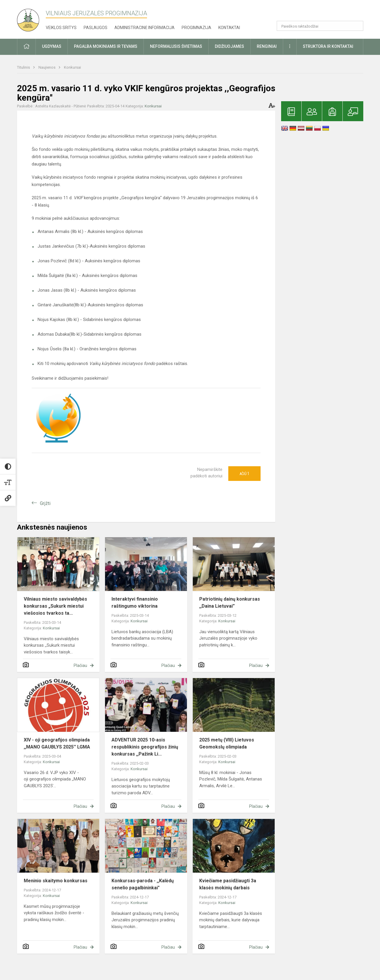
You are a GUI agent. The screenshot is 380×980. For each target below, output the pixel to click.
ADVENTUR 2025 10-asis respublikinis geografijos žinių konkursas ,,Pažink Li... (145, 747)
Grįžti (45, 503)
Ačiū (244, 474)
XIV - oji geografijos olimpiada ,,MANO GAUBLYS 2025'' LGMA (57, 743)
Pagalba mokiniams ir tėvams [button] (106, 46)
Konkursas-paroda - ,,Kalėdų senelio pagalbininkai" (143, 884)
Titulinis (24, 67)
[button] (323, 12)
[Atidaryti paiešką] (357, 26)
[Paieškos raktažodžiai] (320, 26)
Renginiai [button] (267, 46)
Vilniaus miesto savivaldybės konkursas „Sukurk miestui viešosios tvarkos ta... (55, 606)
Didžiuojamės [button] (229, 46)
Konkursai (72, 67)
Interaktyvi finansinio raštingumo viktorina (135, 603)
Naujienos (47, 67)
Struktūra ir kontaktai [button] (328, 46)
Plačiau (80, 665)
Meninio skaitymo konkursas (56, 881)
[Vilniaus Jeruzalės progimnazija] (30, 18)
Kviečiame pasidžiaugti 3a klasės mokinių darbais (228, 884)
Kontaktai (229, 28)
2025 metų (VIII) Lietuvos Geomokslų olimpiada (227, 743)
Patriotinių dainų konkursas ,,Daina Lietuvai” (230, 603)
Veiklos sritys (61, 28)
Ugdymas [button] (52, 46)
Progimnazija (196, 28)
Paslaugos (96, 28)
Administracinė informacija (145, 28)
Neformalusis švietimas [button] (176, 46)
